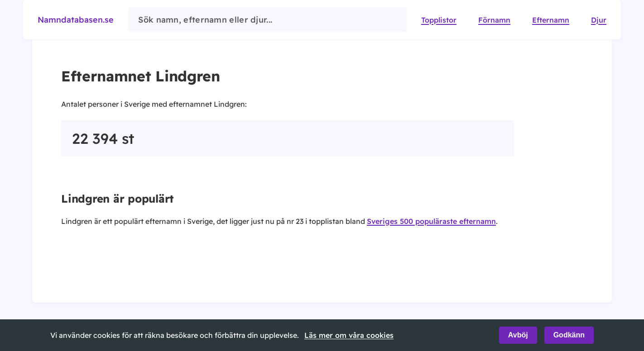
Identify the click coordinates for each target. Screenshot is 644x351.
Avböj (518, 335)
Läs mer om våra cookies (349, 335)
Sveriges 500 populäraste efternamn (431, 221)
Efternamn (551, 20)
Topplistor (439, 20)
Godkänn (569, 335)
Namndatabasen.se (76, 20)
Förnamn (494, 20)
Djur (599, 20)
